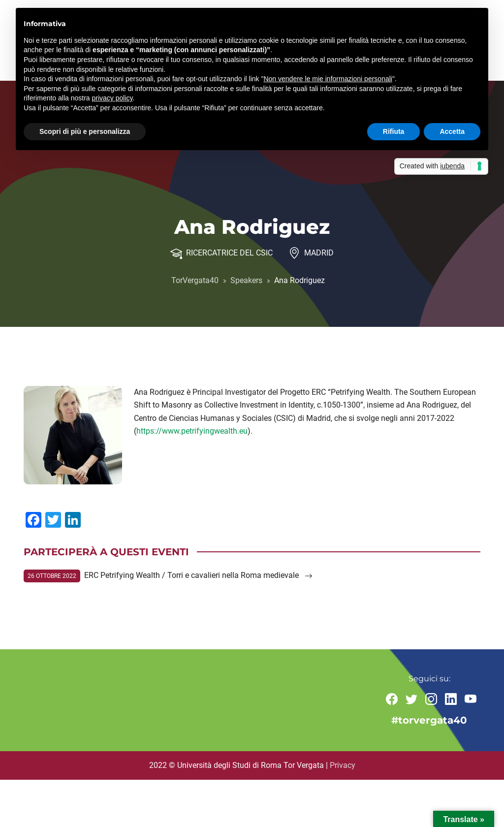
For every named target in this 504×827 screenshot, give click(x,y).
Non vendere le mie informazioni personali (328, 79)
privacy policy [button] (112, 98)
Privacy (343, 765)
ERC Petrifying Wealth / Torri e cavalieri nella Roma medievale (198, 575)
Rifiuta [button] (394, 131)
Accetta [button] (452, 131)
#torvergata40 (429, 720)
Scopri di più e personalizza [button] (85, 131)
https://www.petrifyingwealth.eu (192, 431)
